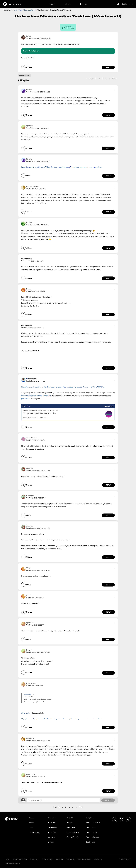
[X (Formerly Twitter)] (122, 820)
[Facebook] (128, 820)
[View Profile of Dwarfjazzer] (31, 683)
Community (12, 4)
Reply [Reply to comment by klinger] (108, 585)
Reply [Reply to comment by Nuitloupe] (108, 515)
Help (52, 4)
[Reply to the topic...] (63, 800)
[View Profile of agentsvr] (30, 126)
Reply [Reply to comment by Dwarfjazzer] (108, 728)
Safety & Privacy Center (19, 859)
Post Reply (108, 800)
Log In (124, 4)
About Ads (60, 859)
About (31, 822)
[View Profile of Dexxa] (29, 289)
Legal (7, 859)
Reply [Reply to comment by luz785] (108, 67)
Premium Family (92, 832)
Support (70, 822)
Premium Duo (91, 827)
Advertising (52, 832)
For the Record (35, 832)
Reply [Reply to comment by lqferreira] (108, 640)
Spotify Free (90, 842)
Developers (52, 827)
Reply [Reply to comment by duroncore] (108, 764)
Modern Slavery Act (84, 859)
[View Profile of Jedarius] (29, 468)
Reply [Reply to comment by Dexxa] (108, 314)
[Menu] (131, 4)
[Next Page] (114, 79)
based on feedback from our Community (36, 396)
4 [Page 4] (106, 79)
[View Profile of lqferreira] (30, 623)
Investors (51, 837)
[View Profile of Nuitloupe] (30, 496)
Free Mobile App (73, 832)
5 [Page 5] (110, 79)
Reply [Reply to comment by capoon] (108, 612)
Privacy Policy (34, 859)
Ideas (83, 4)
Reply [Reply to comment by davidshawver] (108, 458)
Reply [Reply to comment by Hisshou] (108, 248)
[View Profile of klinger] (29, 568)
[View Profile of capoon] (29, 595)
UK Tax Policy (98, 859)
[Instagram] (115, 820)
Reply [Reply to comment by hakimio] (108, 115)
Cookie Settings (47, 859)
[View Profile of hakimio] (29, 90)
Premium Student (92, 837)
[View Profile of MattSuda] (32, 379)
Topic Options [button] (24, 75)
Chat (68, 4)
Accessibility (71, 859)
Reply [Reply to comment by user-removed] (108, 278)
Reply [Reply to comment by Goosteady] (108, 791)
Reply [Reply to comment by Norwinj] (108, 673)
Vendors (51, 842)
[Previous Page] (90, 79)
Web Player (71, 827)
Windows (31, 58)
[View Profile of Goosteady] (31, 774)
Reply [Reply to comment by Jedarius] (108, 485)
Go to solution (69, 28)
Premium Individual (93, 822)
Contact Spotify (73, 837)
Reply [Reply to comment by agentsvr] (108, 148)
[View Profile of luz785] (29, 36)
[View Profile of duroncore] (30, 738)
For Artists (52, 822)
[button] (114, 37)
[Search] (118, 4)
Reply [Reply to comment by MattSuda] (108, 427)
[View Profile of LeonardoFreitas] (32, 186)
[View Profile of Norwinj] (29, 650)
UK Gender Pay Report (12, 864)
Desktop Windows (30, 10)
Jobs (31, 827)
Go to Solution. (34, 51)
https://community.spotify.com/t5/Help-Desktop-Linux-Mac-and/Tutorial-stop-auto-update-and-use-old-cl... (62, 167)
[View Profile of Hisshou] (29, 222)
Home (15, 10)
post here (25, 399)
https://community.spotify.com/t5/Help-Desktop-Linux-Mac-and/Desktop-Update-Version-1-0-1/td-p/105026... (63, 387)
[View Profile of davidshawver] (32, 438)
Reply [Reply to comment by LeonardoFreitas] (108, 212)
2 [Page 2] (99, 79)
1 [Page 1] (96, 79)
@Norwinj (27, 694)
